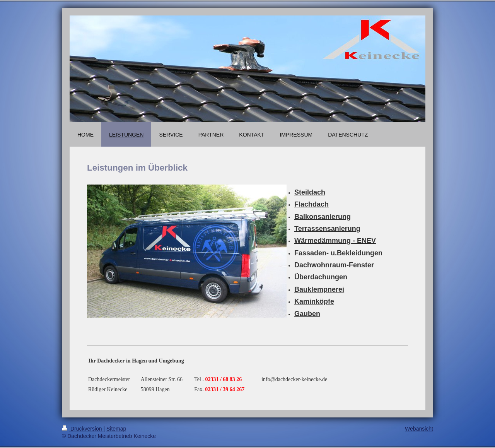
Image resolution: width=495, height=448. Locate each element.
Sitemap (116, 429)
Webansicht (419, 429)
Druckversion (83, 429)
